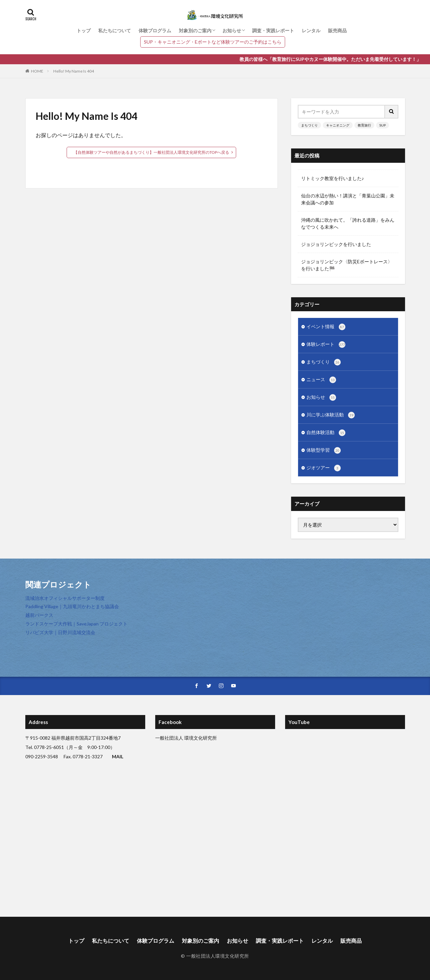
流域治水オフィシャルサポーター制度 (65, 598)
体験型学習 (324, 450)
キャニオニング (338, 125)
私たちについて (115, 30)
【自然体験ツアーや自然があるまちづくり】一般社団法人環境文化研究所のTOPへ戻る (151, 152)
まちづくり (309, 125)
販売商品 (337, 30)
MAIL (118, 756)
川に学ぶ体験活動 (331, 415)
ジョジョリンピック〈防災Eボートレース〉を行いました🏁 (347, 265)
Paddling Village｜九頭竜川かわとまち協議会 (72, 606)
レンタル (311, 30)
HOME (37, 71)
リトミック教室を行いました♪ (333, 178)
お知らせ (232, 30)
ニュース (321, 380)
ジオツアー (324, 468)
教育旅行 (364, 125)
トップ (84, 30)
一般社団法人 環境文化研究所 (186, 738)
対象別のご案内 (195, 30)
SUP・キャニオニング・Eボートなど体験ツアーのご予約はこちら (213, 42)
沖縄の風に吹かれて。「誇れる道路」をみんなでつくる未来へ (348, 223)
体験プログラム (155, 30)
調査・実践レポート (273, 30)
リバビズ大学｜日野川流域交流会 (60, 632)
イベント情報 (326, 327)
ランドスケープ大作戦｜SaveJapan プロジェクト (76, 624)
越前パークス (39, 615)
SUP (383, 125)
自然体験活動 (326, 433)
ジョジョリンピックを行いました (336, 244)
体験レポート (326, 345)
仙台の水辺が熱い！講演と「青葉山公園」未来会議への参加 (348, 199)
